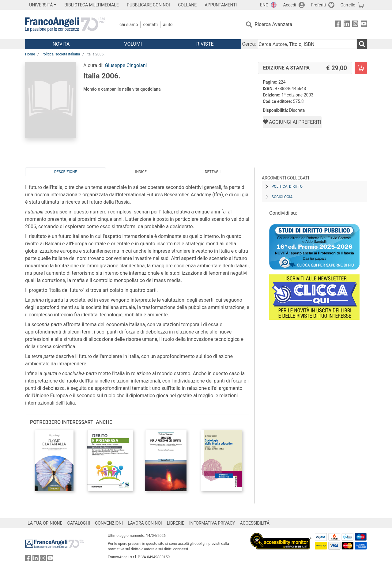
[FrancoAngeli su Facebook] (338, 25)
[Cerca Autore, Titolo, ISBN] (307, 44)
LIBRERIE (176, 523)
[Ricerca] (362, 44)
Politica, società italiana (61, 54)
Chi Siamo (129, 25)
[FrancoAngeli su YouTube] (364, 25)
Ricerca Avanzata (274, 24)
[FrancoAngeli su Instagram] (355, 25)
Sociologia (282, 197)
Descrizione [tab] (66, 172)
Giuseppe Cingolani (126, 65)
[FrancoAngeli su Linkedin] (347, 25)
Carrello (348, 5)
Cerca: (249, 44)
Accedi (290, 5)
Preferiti (318, 5)
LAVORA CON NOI (145, 523)
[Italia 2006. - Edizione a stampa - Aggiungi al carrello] (361, 68)
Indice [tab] (141, 172)
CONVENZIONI (109, 523)
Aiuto (168, 25)
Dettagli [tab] (213, 172)
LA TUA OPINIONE (45, 523)
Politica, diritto (287, 187)
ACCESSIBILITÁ (255, 523)
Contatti (150, 25)
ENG (264, 5)
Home (30, 54)
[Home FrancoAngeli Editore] (66, 25)
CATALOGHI (79, 523)
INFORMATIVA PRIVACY (212, 523)
